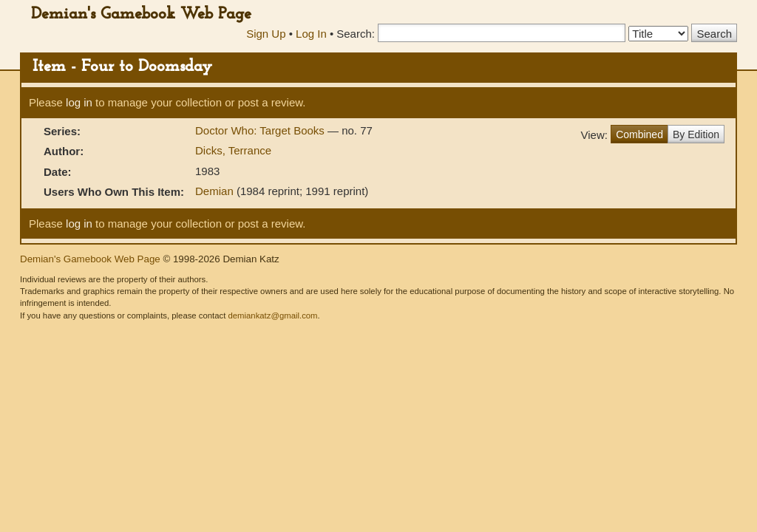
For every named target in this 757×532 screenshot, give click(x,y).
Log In (311, 34)
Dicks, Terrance (233, 150)
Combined (639, 134)
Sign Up (266, 34)
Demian (214, 191)
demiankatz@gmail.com (272, 316)
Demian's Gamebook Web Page (141, 14)
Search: (356, 34)
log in (79, 102)
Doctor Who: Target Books (261, 130)
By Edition (696, 134)
